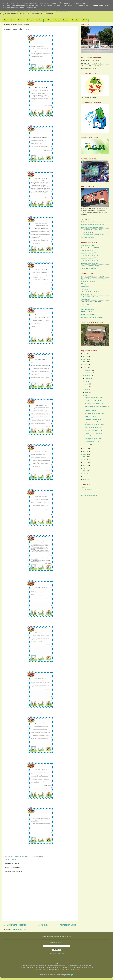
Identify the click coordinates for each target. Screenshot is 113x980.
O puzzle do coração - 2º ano (94, 433)
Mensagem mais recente (15, 925)
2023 (85, 362)
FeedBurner (61, 953)
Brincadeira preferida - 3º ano (94, 398)
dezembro (88, 370)
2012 (85, 471)
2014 (85, 465)
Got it (108, 5)
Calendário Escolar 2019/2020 (91, 248)
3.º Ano (39, 20)
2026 (85, 354)
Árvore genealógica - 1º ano (93, 439)
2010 (85, 477)
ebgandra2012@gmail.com (90, 490)
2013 (85, 468)
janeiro (87, 445)
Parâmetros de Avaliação (89, 268)
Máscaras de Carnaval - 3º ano (94, 413)
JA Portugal (85, 289)
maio (87, 387)
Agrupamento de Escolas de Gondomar (94, 279)
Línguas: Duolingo (87, 294)
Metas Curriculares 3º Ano (89, 258)
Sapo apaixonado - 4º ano (93, 422)
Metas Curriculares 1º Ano (89, 253)
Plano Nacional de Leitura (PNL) (91, 302)
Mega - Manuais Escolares (89, 297)
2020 (85, 448)
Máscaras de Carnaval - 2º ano (94, 425)
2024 (85, 359)
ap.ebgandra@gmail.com (89, 495)
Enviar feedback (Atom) (19, 929)
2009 (85, 479)
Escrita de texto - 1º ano (92, 441)
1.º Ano (21, 20)
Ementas (75, 20)
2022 (85, 365)
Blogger (71, 975)
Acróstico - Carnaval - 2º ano (94, 430)
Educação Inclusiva (87, 284)
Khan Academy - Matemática (90, 292)
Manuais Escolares (87, 250)
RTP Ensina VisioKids (88, 314)
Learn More (98, 5)
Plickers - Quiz (86, 304)
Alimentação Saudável (88, 281)
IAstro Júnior (85, 286)
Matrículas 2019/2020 (88, 245)
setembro (88, 378)
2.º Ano (30, 20)
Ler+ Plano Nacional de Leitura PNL (92, 235)
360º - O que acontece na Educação (93, 276)
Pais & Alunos (85, 299)
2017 (85, 457)
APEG (84, 20)
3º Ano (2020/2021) (17, 859)
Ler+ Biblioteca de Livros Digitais (91, 230)
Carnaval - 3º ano (90, 416)
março (87, 392)
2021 (85, 368)
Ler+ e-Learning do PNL (89, 232)
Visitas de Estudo (61, 20)
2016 (85, 460)
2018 (85, 454)
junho (87, 384)
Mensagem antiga (68, 925)
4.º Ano (48, 20)
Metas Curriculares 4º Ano (89, 261)
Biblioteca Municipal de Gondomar (92, 227)
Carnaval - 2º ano (90, 411)
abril (86, 390)
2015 (85, 463)
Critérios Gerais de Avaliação (90, 266)
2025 (85, 356)
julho (87, 381)
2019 (85, 451)
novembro (88, 373)
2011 (85, 474)
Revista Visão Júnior (87, 237)
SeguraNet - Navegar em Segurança (93, 317)
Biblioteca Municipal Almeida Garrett (93, 225)
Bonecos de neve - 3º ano (93, 427)
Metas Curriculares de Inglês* (90, 263)
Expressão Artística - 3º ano (93, 401)
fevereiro (88, 395)
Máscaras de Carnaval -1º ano (94, 403)
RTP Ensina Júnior (87, 312)
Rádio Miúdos (85, 307)
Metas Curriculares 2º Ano (89, 256)
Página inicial (9, 20)
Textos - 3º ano (89, 436)
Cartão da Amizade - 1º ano (93, 419)
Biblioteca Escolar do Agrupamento (92, 222)
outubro (88, 376)
